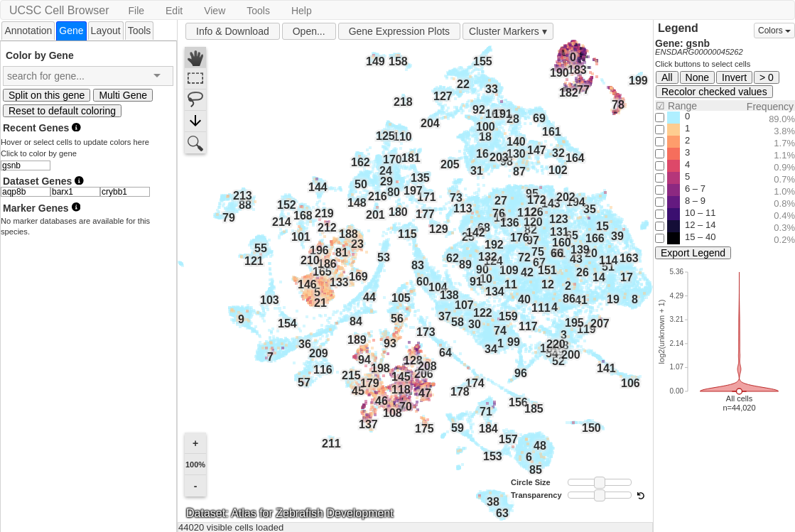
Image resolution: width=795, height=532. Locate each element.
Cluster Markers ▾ (508, 31)
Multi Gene (123, 95)
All (667, 77)
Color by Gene (40, 55)
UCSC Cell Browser (59, 10)
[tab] (28, 30)
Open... (309, 31)
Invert (734, 77)
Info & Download (233, 31)
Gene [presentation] (71, 31)
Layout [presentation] (106, 31)
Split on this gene (47, 95)
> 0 (767, 77)
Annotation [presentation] (28, 31)
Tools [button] (258, 11)
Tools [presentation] (140, 31)
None (697, 77)
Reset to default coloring (62, 111)
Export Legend (693, 253)
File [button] (136, 11)
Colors (774, 31)
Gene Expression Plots (399, 31)
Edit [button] (174, 11)
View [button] (215, 11)
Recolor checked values (714, 92)
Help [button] (302, 11)
